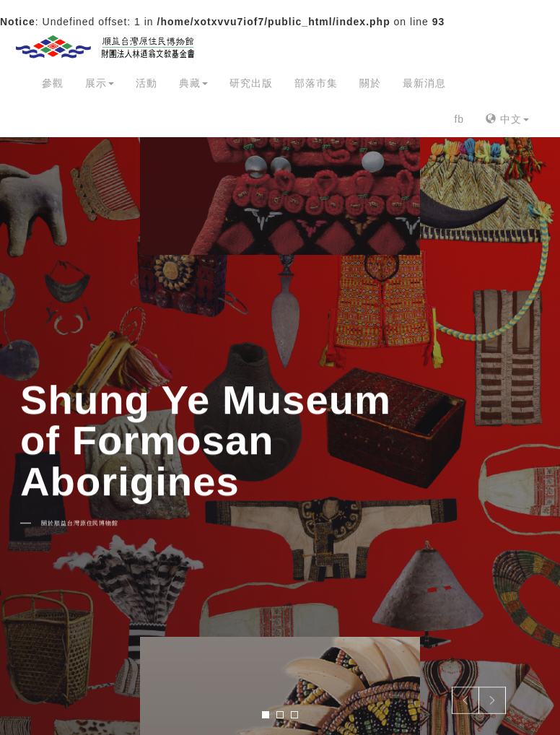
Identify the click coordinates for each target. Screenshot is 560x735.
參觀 (53, 83)
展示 (100, 83)
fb (459, 119)
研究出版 (251, 83)
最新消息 (424, 83)
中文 (507, 119)
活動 (146, 83)
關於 (370, 83)
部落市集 (316, 83)
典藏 (193, 83)
